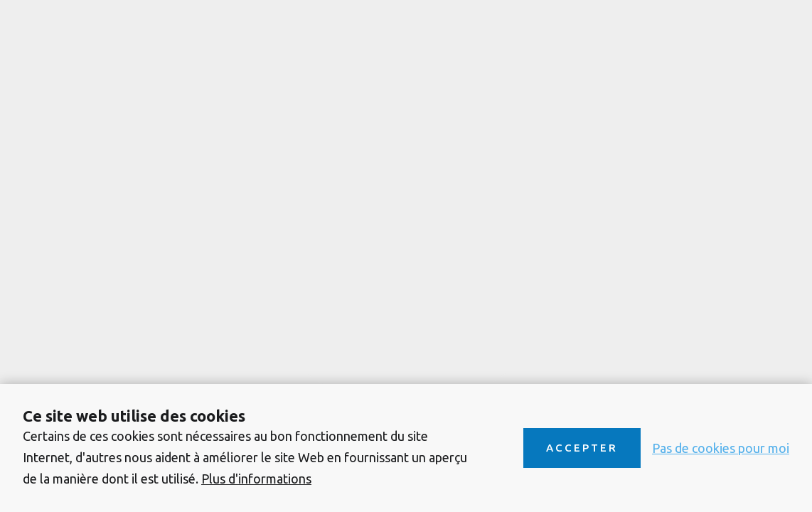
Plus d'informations (256, 479)
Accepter (582, 448)
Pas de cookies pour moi (721, 448)
